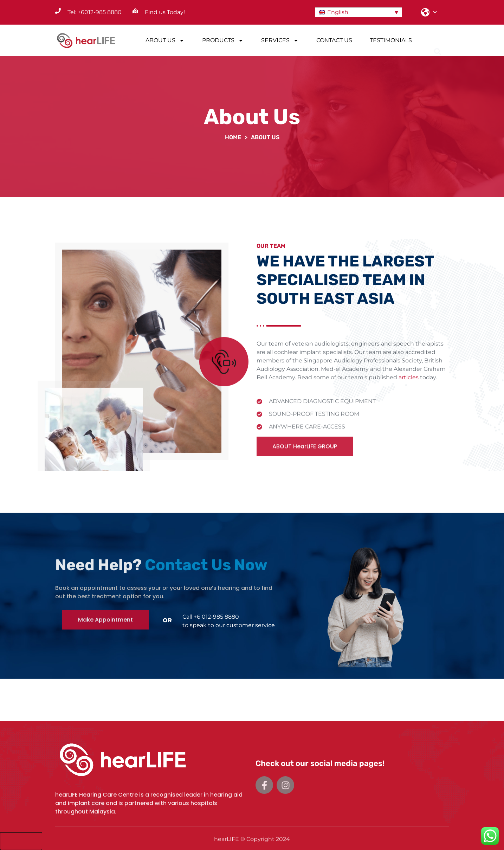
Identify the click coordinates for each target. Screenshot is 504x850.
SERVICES (280, 40)
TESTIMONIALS (391, 40)
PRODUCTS (223, 40)
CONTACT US (334, 40)
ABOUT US (165, 40)
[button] (437, 41)
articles (409, 385)
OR (167, 620)
